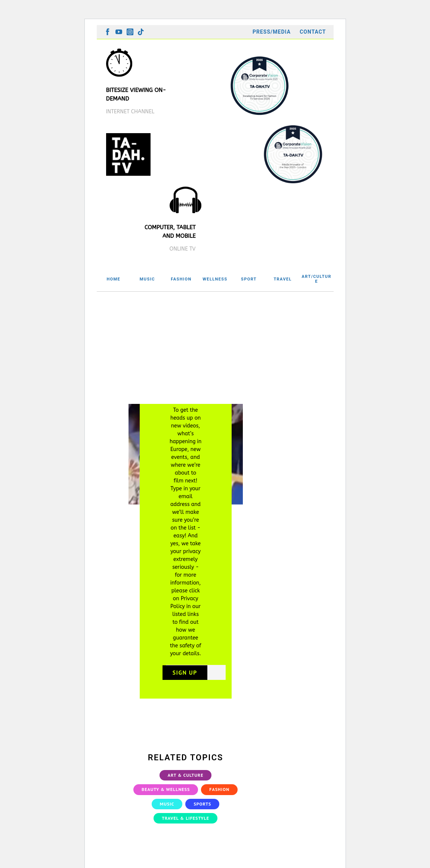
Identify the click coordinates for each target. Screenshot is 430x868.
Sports (202, 811)
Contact (313, 32)
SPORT (249, 279)
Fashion (219, 796)
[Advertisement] (215, 348)
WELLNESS (215, 279)
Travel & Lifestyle (185, 825)
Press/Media (272, 32)
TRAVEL (283, 279)
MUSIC (147, 279)
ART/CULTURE (317, 279)
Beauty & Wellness (166, 796)
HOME (113, 279)
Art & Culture (186, 782)
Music (167, 811)
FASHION (181, 279)
